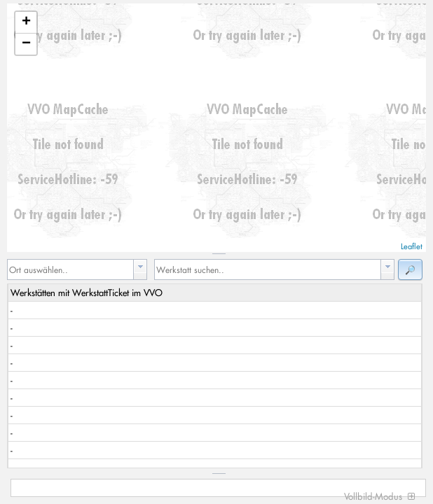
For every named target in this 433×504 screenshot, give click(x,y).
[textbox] (70, 269)
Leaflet (412, 246)
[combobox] (77, 269)
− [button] (26, 44)
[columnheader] (215, 293)
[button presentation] (140, 266)
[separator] (216, 254)
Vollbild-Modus (379, 496)
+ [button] (26, 22)
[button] (410, 269)
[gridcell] (215, 310)
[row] (215, 293)
